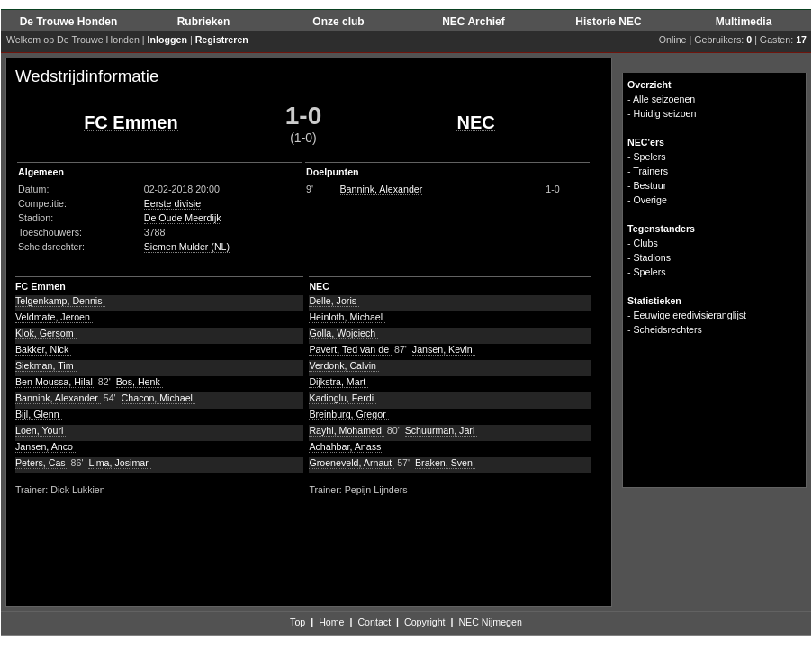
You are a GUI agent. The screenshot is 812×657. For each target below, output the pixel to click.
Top (298, 622)
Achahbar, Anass (346, 446)
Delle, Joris (334, 301)
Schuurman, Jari (442, 430)
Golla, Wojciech (343, 333)
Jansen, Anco (45, 446)
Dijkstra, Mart (338, 382)
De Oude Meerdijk (183, 218)
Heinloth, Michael (347, 317)
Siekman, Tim (46, 365)
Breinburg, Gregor (348, 414)
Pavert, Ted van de (350, 349)
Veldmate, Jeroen (54, 317)
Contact (374, 622)
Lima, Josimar (119, 463)
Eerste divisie (172, 203)
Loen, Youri (41, 430)
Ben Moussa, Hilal (55, 382)
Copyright (425, 622)
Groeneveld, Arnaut (352, 463)
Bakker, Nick (43, 349)
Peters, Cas (42, 463)
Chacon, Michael (158, 398)
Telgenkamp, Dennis (60, 301)
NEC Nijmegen (490, 622)
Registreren (222, 40)
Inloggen (167, 40)
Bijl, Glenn (39, 414)
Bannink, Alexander (382, 189)
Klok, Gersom (46, 333)
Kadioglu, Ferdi (343, 398)
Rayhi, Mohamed (347, 430)
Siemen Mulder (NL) (187, 247)
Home (331, 622)
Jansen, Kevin (444, 349)
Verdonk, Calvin (344, 365)
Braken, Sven (445, 463)
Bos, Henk (140, 382)
